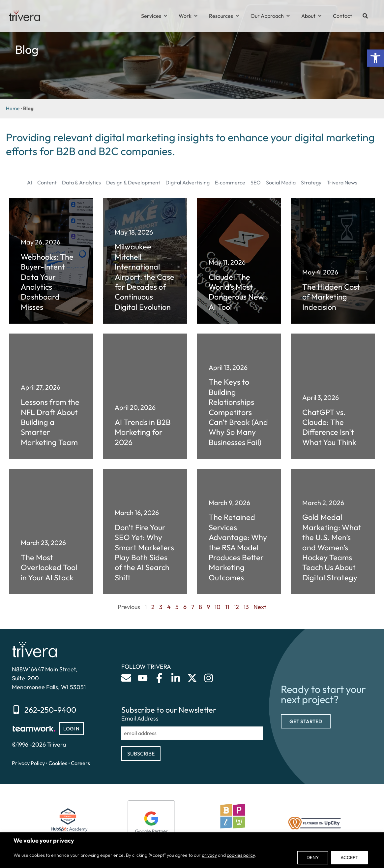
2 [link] (153, 607)
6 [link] (185, 607)
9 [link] (208, 607)
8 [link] (200, 607)
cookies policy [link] (241, 855)
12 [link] (236, 607)
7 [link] (193, 607)
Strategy (311, 182)
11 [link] (227, 607)
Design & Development (133, 182)
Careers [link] (80, 763)
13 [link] (246, 607)
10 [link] (218, 607)
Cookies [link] (58, 763)
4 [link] (169, 607)
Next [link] (260, 607)
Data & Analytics (81, 182)
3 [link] (161, 607)
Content (47, 182)
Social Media (281, 182)
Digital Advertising (188, 182)
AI (30, 182)
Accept (349, 857)
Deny (313, 857)
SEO (256, 182)
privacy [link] (209, 855)
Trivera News (342, 182)
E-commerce (230, 182)
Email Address (140, 719)
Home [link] (13, 108)
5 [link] (177, 607)
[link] (375, 58)
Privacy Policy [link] (28, 763)
